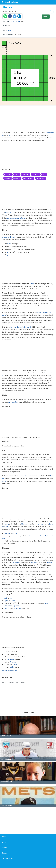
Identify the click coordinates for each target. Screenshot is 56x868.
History (7, 174)
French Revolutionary (9, 237)
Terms (4, 842)
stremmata (10, 659)
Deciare (35, 174)
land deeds (34, 562)
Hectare (17, 178)
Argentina (16, 606)
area (10, 135)
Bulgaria (6, 526)
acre (45, 138)
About (4, 837)
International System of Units (16, 218)
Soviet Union (24, 476)
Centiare (25, 174)
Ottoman (24, 524)
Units (16, 174)
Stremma (8, 533)
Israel (31, 536)
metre (9, 244)
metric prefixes (13, 402)
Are (44, 174)
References (41, 178)
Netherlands (18, 608)
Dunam (7, 536)
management (16, 562)
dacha (4, 481)
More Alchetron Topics (10, 671)
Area (9, 31)
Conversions (28, 178)
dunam (9, 657)
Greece (15, 533)
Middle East (40, 524)
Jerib (6, 598)
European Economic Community (21, 327)
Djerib (6, 601)
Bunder (7, 608)
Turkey (13, 601)
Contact (5, 853)
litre (9, 252)
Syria (47, 536)
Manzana (8, 606)
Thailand (13, 662)
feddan (12, 667)
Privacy (4, 848)
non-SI (13, 21)
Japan (15, 665)
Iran (11, 598)
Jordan (36, 536)
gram (9, 255)
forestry (49, 562)
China (46, 603)
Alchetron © (8, 858)
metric (18, 21)
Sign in (46, 16)
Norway (6, 524)
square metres (10, 212)
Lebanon (42, 536)
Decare (7, 178)
